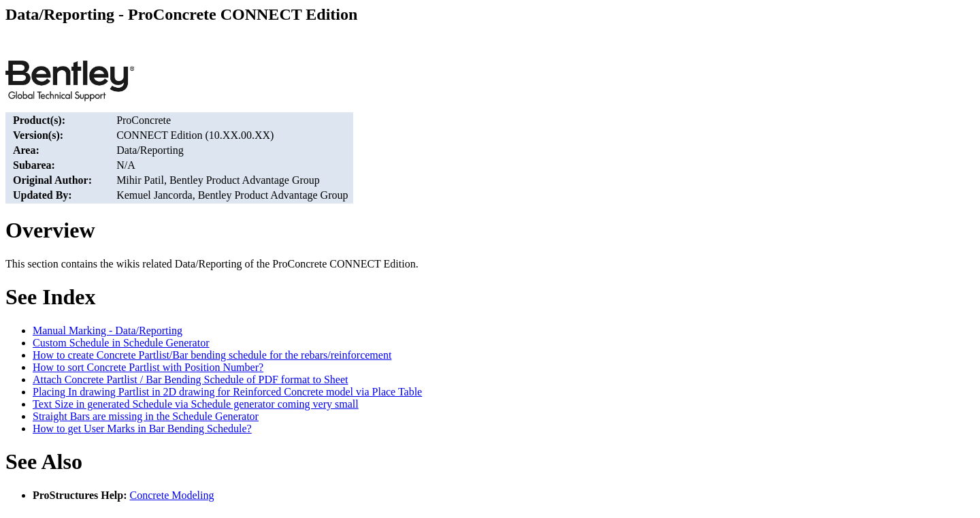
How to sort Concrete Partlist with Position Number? (148, 367)
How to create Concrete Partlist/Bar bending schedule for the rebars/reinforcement (212, 355)
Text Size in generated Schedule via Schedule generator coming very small (196, 404)
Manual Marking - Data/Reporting (108, 330)
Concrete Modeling (172, 495)
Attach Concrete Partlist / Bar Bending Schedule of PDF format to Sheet (190, 379)
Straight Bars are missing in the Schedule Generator (146, 416)
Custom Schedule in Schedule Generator (121, 343)
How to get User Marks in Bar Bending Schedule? (142, 428)
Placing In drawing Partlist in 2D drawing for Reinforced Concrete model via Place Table (227, 392)
